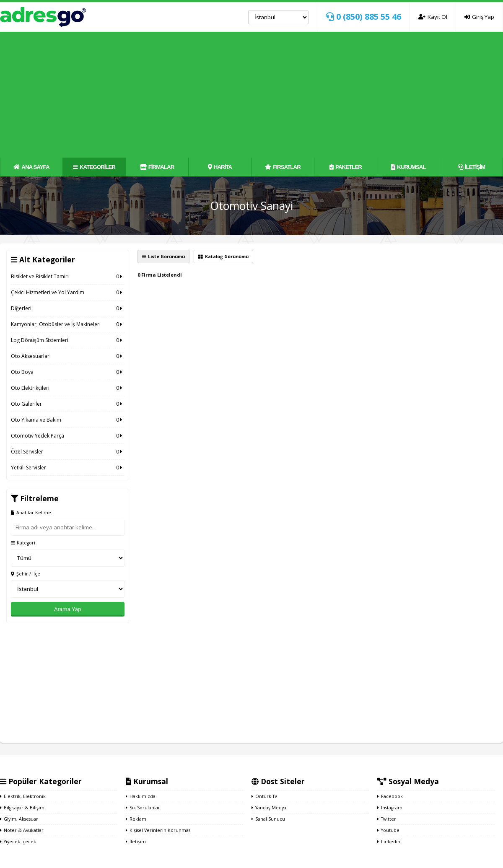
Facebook (390, 796)
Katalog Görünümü (223, 257)
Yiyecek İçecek (18, 842)
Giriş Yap (479, 17)
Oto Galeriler (68, 404)
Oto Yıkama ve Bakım (68, 420)
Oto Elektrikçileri (68, 388)
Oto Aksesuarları (68, 356)
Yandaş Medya (269, 808)
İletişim (136, 842)
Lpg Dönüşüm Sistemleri (68, 340)
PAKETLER (346, 167)
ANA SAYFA (31, 167)
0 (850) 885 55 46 (363, 17)
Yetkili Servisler (68, 468)
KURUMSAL (408, 167)
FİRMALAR (157, 167)
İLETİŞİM (471, 167)
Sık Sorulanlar (143, 808)
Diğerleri (68, 308)
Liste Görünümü (163, 257)
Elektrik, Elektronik (23, 796)
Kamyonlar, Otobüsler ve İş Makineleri (68, 324)
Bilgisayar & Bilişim (22, 808)
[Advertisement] (252, 95)
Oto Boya (68, 372)
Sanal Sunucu (268, 819)
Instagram (390, 808)
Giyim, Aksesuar (19, 819)
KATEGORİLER (94, 167)
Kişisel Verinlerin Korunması (159, 830)
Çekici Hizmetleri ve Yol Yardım (68, 292)
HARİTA (220, 167)
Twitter (387, 819)
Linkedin (389, 842)
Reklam (136, 819)
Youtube (388, 830)
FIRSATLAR (283, 167)
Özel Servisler (68, 452)
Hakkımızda (141, 796)
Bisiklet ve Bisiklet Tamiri (68, 276)
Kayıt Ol (433, 17)
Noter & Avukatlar (22, 830)
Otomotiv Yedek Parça (68, 436)
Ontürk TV (264, 796)
